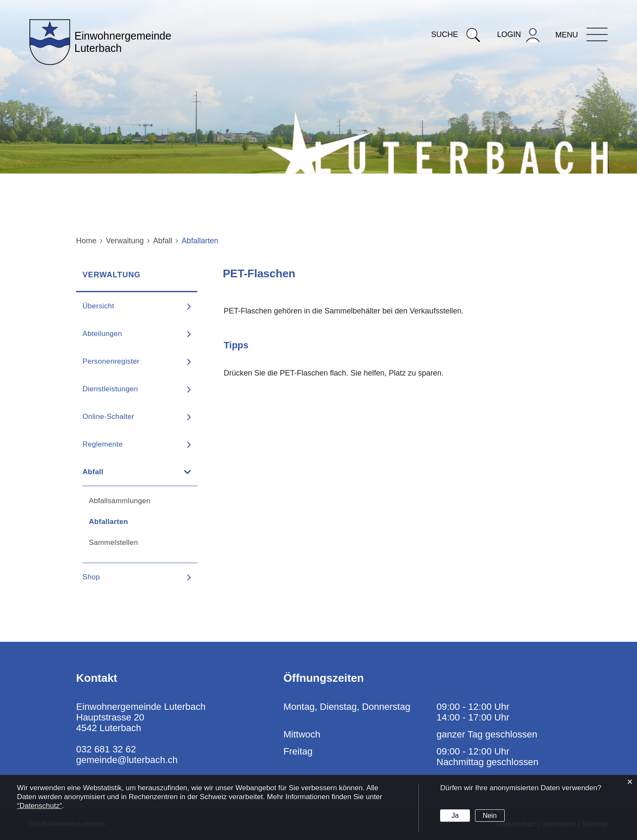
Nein (490, 816)
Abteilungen (102, 334)
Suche (456, 34)
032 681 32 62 (106, 749)
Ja (455, 816)
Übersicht (98, 306)
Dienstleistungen (110, 389)
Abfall (93, 472)
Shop (91, 577)
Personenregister (111, 361)
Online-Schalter (108, 417)
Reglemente (103, 444)
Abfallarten (131, 522)
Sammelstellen (113, 542)
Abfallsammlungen (120, 501)
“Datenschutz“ (40, 806)
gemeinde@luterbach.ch (127, 760)
